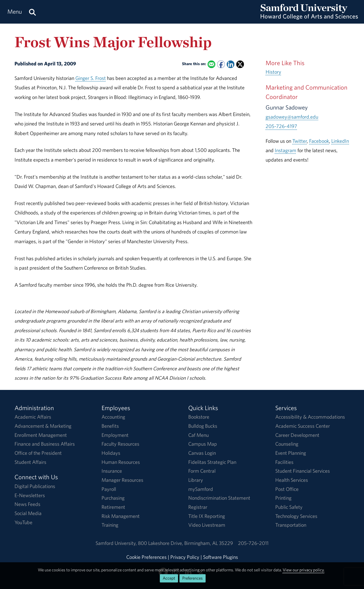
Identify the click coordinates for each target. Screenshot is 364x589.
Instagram (286, 150)
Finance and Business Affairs (45, 444)
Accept (169, 578)
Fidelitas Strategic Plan (212, 462)
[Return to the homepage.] (309, 17)
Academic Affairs (33, 417)
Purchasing (113, 498)
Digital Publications (35, 486)
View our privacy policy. (304, 570)
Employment (115, 435)
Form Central (202, 471)
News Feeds (27, 504)
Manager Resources (122, 480)
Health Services (292, 480)
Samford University (117, 543)
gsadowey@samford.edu (292, 117)
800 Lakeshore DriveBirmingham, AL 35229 (185, 543)
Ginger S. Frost (91, 78)
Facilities (284, 462)
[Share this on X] (240, 64)
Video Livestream (207, 525)
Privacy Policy (185, 557)
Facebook (319, 141)
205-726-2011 (253, 543)
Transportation (291, 525)
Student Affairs (30, 462)
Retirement (113, 507)
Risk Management (121, 516)
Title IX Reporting (207, 516)
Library (196, 480)
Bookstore (199, 417)
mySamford (201, 489)
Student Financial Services (303, 471)
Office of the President (38, 453)
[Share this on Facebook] (221, 64)
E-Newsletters (30, 495)
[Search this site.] (32, 12)
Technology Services (296, 516)
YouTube (23, 522)
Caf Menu (198, 435)
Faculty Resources (120, 444)
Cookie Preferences (146, 557)
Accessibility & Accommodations (310, 417)
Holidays (111, 453)
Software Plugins (221, 557)
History (273, 72)
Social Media (28, 513)
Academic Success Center (303, 426)
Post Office (287, 489)
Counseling (287, 444)
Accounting (113, 417)
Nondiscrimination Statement (219, 498)
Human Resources (121, 462)
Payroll (109, 489)
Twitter (300, 141)
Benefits (110, 426)
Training (110, 525)
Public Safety (289, 507)
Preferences (193, 578)
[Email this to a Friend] (211, 64)
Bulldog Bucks (203, 426)
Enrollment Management (41, 435)
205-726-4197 (281, 126)
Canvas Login (202, 453)
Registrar (198, 507)
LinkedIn (340, 141)
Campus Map (203, 444)
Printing (283, 498)
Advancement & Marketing (43, 426)
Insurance (112, 471)
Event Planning (291, 453)
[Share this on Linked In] (230, 64)
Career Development (297, 435)
